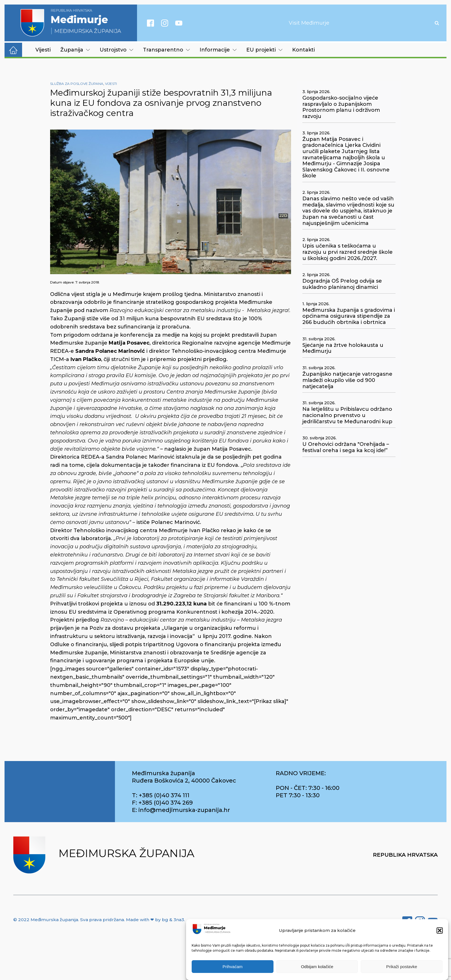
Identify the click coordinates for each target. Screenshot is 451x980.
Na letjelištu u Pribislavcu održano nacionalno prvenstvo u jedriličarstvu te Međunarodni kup (347, 415)
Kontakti (303, 50)
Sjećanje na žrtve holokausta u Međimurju (343, 348)
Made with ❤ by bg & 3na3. (155, 920)
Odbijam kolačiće (317, 969)
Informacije (218, 50)
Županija (75, 50)
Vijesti (43, 50)
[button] (440, 933)
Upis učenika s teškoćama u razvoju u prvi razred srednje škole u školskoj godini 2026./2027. (348, 252)
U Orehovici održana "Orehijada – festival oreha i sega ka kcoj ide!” (346, 447)
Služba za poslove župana (77, 84)
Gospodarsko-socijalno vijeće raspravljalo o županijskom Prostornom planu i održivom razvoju (341, 107)
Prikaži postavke (402, 969)
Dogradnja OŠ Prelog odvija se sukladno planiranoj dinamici (342, 284)
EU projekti (264, 50)
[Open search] (437, 23)
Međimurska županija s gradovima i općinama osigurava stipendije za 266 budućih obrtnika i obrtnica (349, 316)
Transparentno (166, 50)
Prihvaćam (233, 969)
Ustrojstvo (117, 50)
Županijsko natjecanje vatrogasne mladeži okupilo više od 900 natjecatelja (347, 380)
